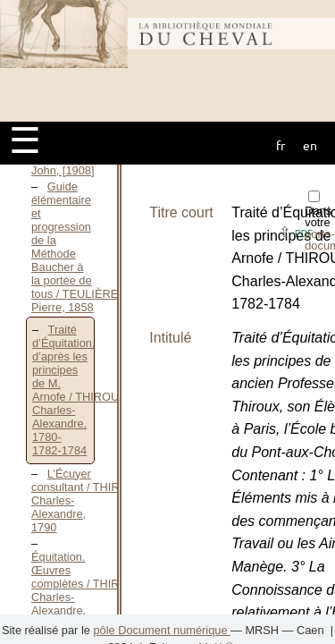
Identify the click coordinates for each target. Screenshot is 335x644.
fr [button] (281, 145)
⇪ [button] (296, 232)
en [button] (310, 145)
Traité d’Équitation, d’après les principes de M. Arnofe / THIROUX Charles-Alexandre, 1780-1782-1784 (80, 390)
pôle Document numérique (162, 630)
